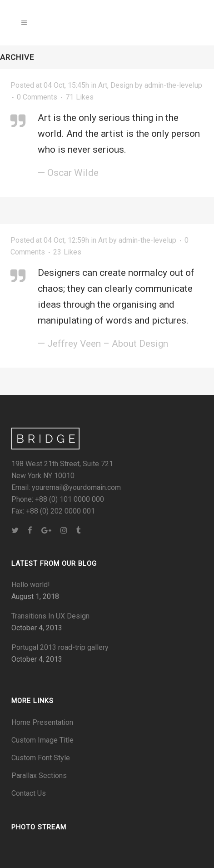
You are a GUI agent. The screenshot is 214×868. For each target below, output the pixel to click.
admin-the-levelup (147, 240)
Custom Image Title (42, 740)
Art (103, 85)
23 (67, 252)
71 (80, 97)
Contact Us (29, 793)
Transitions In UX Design (50, 616)
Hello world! (31, 585)
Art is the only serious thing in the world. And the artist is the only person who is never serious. (119, 134)
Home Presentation (42, 722)
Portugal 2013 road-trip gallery (60, 647)
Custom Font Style (41, 758)
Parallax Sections (39, 776)
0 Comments (37, 97)
